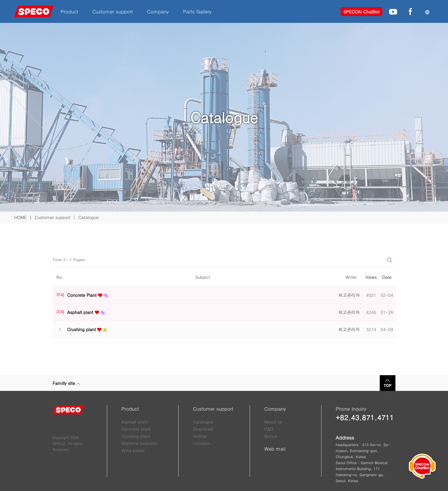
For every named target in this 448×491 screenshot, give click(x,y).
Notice (271, 436)
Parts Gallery (197, 11)
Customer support (113, 11)
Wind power (133, 450)
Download (203, 429)
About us (273, 422)
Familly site (66, 383)
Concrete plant (136, 429)
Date (387, 277)
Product (69, 11)
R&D (269, 429)
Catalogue (203, 422)
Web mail (275, 449)
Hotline (200, 436)
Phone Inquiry (351, 409)
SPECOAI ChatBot (361, 12)
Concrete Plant (83, 295)
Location (201, 443)
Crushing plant (82, 329)
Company (158, 11)
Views (371, 277)
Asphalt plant (81, 312)
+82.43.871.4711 (365, 417)
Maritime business (139, 443)
